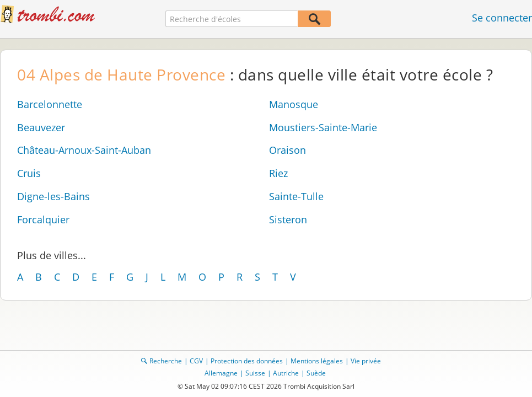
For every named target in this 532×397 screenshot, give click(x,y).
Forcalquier (43, 219)
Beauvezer (41, 127)
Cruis (29, 173)
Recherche (166, 361)
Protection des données (247, 361)
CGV (196, 361)
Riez (278, 173)
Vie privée (366, 361)
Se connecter (502, 18)
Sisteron (288, 219)
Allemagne (221, 373)
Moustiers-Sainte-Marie (323, 127)
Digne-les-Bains (53, 196)
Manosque (294, 104)
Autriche (286, 373)
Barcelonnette (50, 104)
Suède (316, 373)
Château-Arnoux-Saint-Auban (84, 150)
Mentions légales (317, 361)
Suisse (255, 373)
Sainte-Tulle (296, 196)
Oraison (288, 150)
